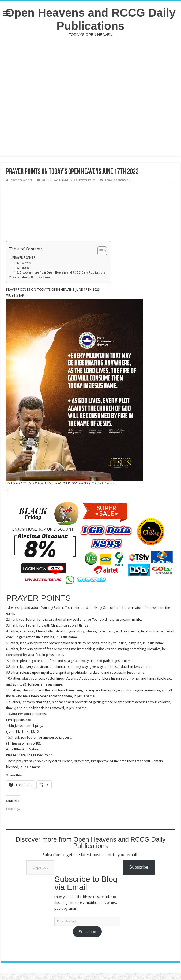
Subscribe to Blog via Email (32, 277)
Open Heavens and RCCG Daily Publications (90, 19)
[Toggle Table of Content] (99, 251)
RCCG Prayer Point (83, 180)
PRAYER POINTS (24, 258)
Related (25, 268)
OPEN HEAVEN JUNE (55, 180)
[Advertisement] (90, 96)
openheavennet (21, 180)
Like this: (25, 263)
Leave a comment (117, 180)
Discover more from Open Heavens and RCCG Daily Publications (63, 273)
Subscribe (87, 932)
